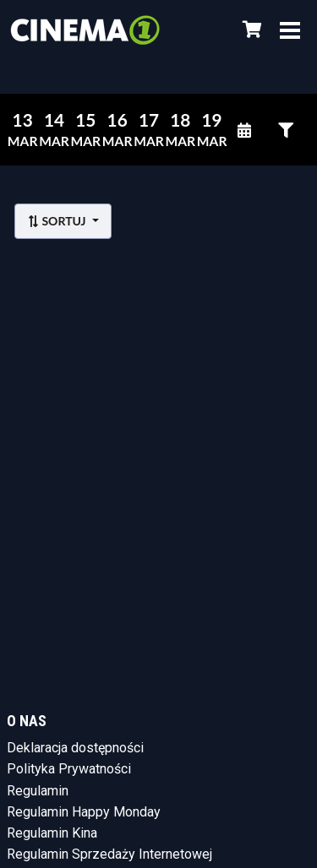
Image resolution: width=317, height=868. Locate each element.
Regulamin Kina (52, 833)
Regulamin (38, 791)
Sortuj (58, 221)
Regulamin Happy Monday (84, 812)
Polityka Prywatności (69, 769)
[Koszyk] (249, 30)
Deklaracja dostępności (75, 748)
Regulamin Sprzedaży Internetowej (109, 854)
